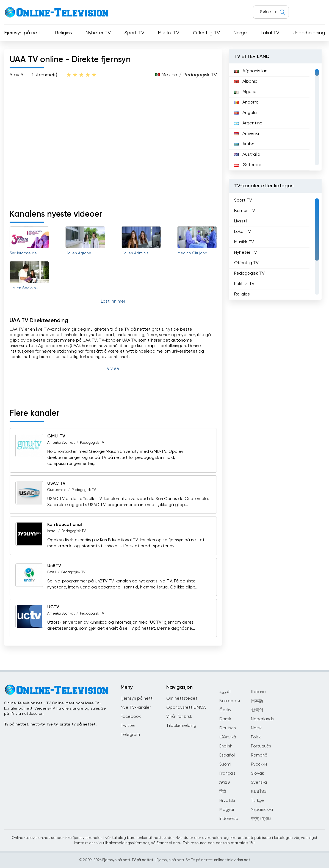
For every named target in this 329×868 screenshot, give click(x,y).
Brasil (52, 572)
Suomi (225, 764)
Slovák (257, 773)
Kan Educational (65, 525)
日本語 (257, 701)
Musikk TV (168, 33)
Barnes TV (245, 211)
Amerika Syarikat (61, 443)
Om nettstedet (182, 698)
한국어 (257, 710)
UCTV (53, 607)
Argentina (248, 123)
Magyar (227, 810)
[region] (275, 117)
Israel (52, 531)
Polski (256, 737)
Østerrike (248, 165)
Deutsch (228, 728)
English (226, 746)
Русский (259, 764)
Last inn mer (113, 302)
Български (230, 701)
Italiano (258, 692)
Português (261, 746)
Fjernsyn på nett (23, 33)
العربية (225, 692)
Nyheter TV (98, 33)
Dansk (225, 719)
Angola (245, 113)
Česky (225, 710)
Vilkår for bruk (179, 717)
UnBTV (54, 566)
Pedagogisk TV (200, 75)
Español (227, 755)
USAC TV (56, 484)
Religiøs (63, 33)
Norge (240, 33)
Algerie (245, 92)
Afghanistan (251, 71)
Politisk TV (244, 284)
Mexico (169, 75)
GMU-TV (56, 436)
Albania (246, 82)
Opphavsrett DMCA (186, 707)
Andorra (246, 102)
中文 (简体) (261, 819)
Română (259, 755)
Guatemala (57, 490)
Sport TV (134, 33)
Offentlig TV (206, 33)
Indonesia (229, 819)
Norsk (256, 728)
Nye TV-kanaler (136, 707)
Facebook (131, 717)
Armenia (247, 134)
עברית (225, 782)
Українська (262, 810)
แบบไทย (259, 792)
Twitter (128, 726)
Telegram (130, 735)
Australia (247, 155)
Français (227, 773)
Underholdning (309, 33)
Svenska (259, 782)
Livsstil (241, 221)
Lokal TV (270, 33)
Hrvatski (227, 801)
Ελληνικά (228, 737)
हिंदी (223, 792)
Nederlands (262, 719)
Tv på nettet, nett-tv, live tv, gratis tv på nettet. (50, 724)
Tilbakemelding (181, 726)
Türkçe (257, 801)
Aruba (244, 144)
